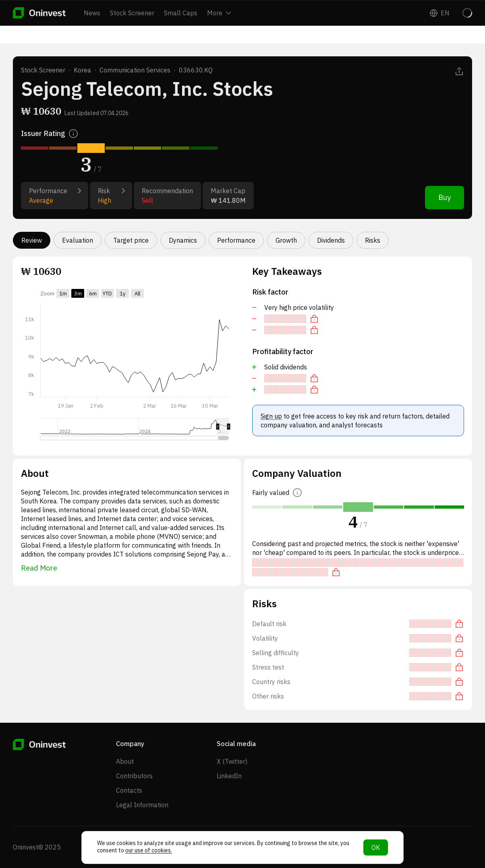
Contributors (134, 776)
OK (376, 847)
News (92, 13)
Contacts (129, 790)
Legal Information (142, 805)
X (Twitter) (232, 761)
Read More (39, 568)
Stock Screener (132, 13)
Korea (82, 70)
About (125, 761)
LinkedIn (229, 776)
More (219, 13)
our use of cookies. (149, 850)
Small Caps (181, 13)
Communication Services (135, 70)
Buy (445, 197)
